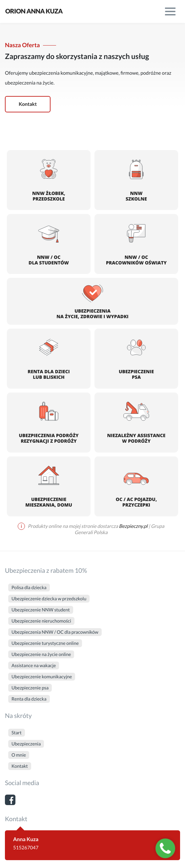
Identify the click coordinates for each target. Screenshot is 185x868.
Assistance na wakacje (34, 665)
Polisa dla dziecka (29, 587)
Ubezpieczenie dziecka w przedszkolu (49, 598)
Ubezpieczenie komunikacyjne (42, 676)
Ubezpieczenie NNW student (41, 610)
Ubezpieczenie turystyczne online (45, 643)
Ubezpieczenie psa (30, 688)
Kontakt (28, 104)
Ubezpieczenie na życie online (41, 654)
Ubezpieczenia (26, 744)
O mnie (19, 755)
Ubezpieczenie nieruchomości (41, 621)
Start (17, 733)
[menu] (170, 11)
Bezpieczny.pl (133, 526)
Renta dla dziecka (29, 699)
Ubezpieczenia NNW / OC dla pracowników (55, 632)
